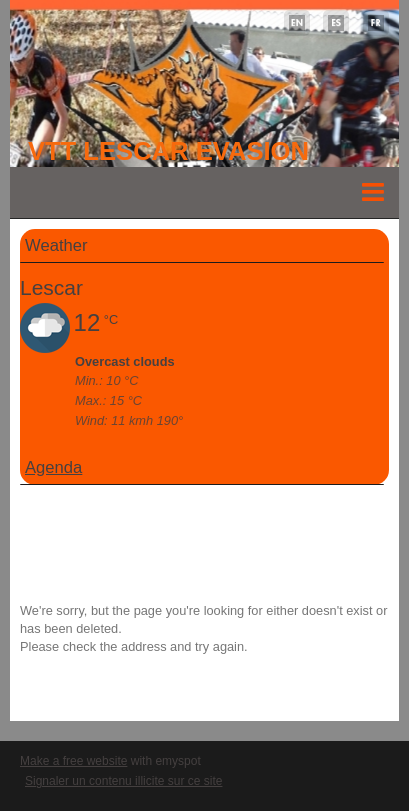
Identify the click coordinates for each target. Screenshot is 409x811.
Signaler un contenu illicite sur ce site (123, 781)
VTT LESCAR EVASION (168, 151)
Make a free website (73, 761)
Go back (44, 682)
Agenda (53, 467)
